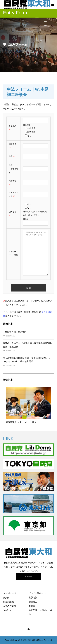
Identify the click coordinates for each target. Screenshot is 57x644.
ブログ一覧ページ (37, 593)
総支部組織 (8, 602)
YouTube (7, 610)
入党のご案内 (9, 606)
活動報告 (33, 602)
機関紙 (32, 606)
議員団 (6, 598)
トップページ (9, 593)
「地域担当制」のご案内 (15, 332)
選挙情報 (33, 598)
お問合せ (29, 576)
